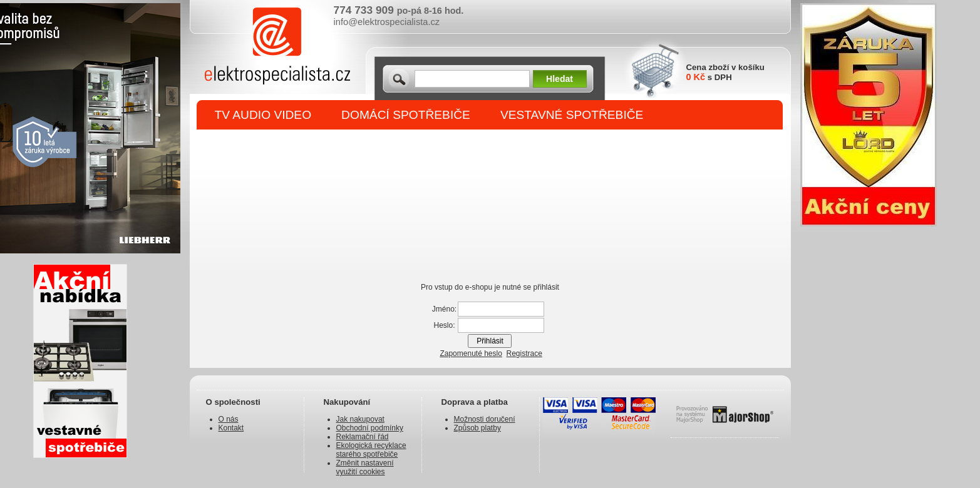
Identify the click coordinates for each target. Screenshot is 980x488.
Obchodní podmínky (370, 428)
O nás (229, 419)
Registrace (524, 353)
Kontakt (231, 428)
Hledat (560, 79)
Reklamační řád (363, 437)
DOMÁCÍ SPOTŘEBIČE (406, 115)
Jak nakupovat (360, 419)
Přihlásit (490, 341)
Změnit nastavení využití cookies (365, 467)
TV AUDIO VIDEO (263, 115)
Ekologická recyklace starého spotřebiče (371, 450)
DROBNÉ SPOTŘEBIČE (281, 145)
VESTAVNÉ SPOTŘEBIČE (572, 115)
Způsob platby (477, 428)
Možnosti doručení (485, 419)
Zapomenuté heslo (471, 353)
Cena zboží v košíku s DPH (725, 72)
